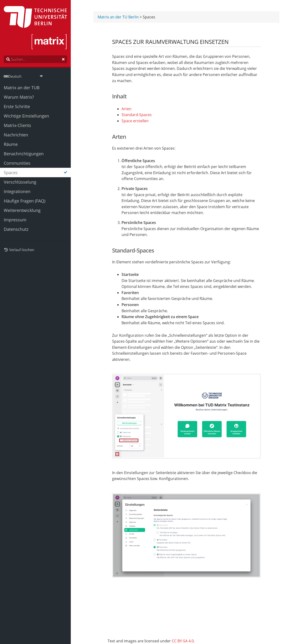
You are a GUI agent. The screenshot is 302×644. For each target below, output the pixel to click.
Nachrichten (16, 135)
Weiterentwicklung (22, 210)
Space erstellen (135, 121)
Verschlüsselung (20, 182)
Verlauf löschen (19, 250)
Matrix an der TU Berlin (118, 17)
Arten (126, 109)
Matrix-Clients (17, 125)
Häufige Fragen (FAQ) (25, 201)
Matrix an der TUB (22, 88)
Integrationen (17, 191)
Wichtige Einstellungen (26, 116)
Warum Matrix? (19, 97)
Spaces (35, 173)
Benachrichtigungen (24, 154)
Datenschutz (16, 229)
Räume (11, 144)
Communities (17, 163)
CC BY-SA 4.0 (183, 641)
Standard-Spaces (137, 115)
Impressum (15, 220)
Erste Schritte (17, 106)
